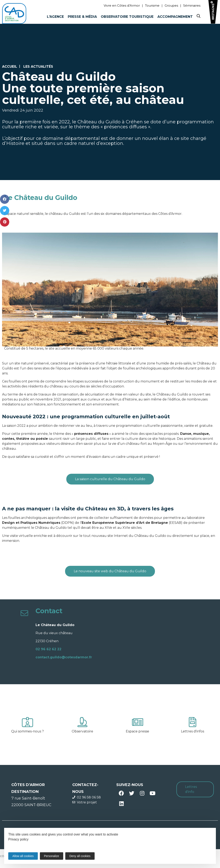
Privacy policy (18, 839)
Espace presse (137, 731)
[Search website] (199, 17)
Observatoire (82, 731)
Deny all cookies (80, 856)
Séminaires (192, 5)
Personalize (52, 856)
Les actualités (38, 67)
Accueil (10, 67)
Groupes (171, 5)
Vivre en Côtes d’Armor (122, 5)
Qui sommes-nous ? (27, 731)
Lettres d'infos (193, 731)
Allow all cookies (23, 856)
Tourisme (152, 5)
